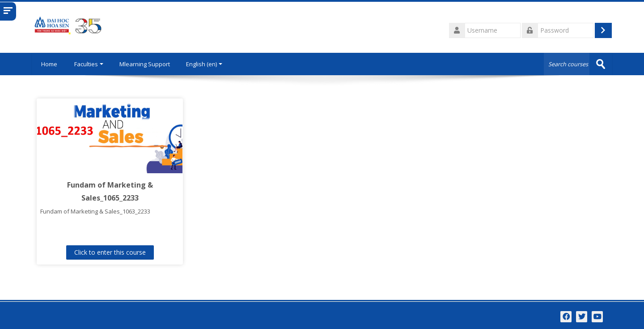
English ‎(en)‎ (204, 64)
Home (49, 64)
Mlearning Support (145, 64)
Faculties (89, 64)
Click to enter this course (110, 252)
